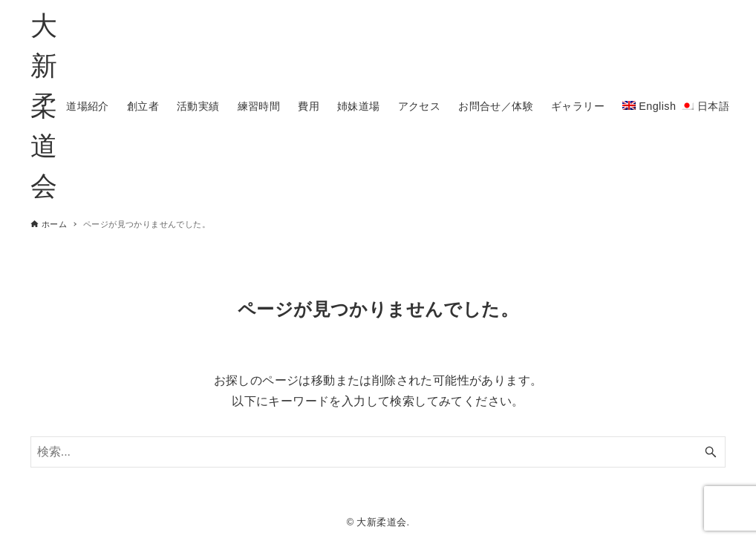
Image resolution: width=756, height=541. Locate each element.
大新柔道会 (44, 106)
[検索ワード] (378, 452)
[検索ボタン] (711, 452)
